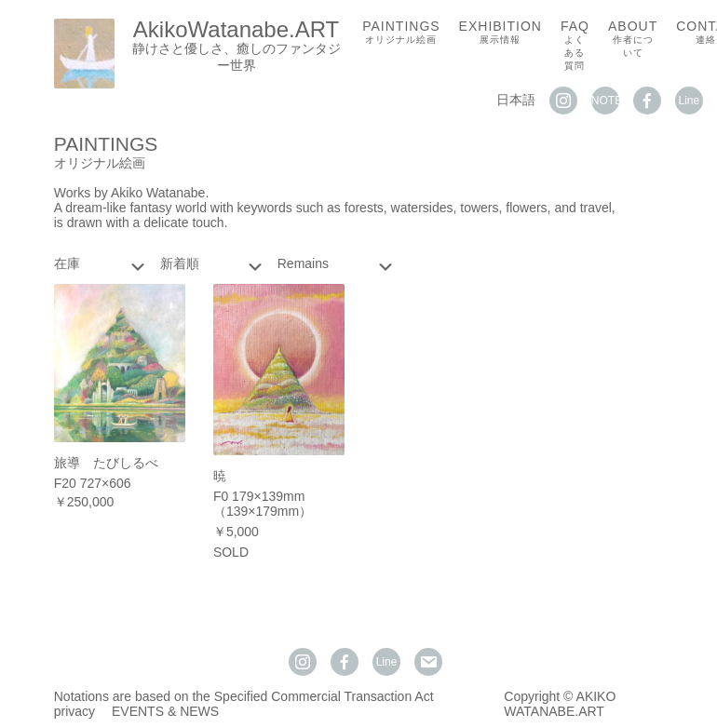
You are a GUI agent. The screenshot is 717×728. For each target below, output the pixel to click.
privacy (74, 711)
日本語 (516, 100)
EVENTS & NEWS (165, 711)
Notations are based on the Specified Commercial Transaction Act (244, 696)
